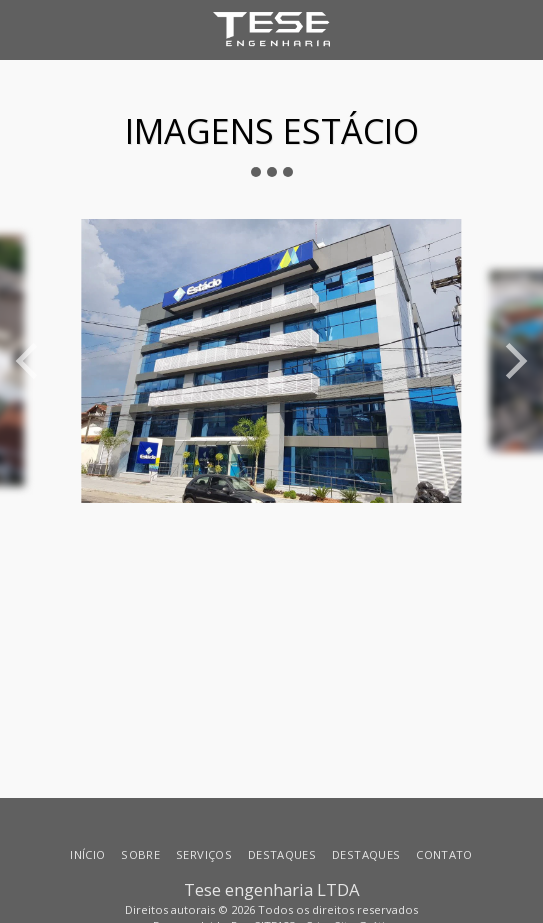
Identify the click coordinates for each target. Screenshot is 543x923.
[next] (513, 361)
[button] (22, 28)
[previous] (30, 361)
